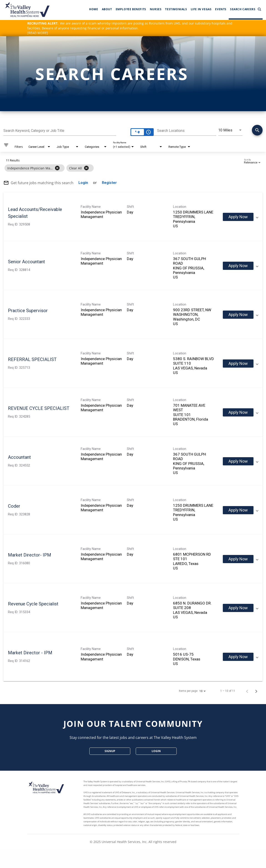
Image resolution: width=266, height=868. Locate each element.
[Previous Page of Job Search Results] (247, 691)
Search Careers (246, 9)
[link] (133, 217)
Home (94, 9)
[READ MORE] (38, 33)
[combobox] (60, 130)
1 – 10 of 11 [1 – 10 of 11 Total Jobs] (228, 691)
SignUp (110, 751)
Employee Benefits (131, 9)
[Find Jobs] (257, 131)
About (107, 9)
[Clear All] (86, 168)
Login (156, 751)
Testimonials (176, 9)
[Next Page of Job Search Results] (256, 691)
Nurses (156, 9)
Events (221, 9)
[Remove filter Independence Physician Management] (57, 168)
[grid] (124, 168)
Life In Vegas (201, 9)
